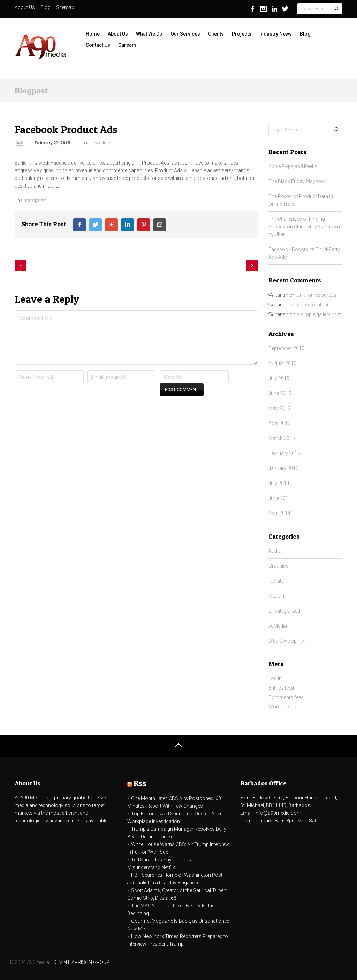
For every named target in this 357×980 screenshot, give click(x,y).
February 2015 (284, 453)
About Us (25, 7)
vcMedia (278, 626)
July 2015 (279, 378)
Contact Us (98, 45)
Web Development (288, 641)
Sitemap (65, 7)
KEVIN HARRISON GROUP (81, 962)
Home (93, 34)
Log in (275, 678)
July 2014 (279, 483)
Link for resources (316, 295)
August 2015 (282, 363)
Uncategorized (34, 200)
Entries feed (281, 688)
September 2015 (286, 348)
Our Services (185, 34)
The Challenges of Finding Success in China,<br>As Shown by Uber (304, 227)
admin (105, 143)
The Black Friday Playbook (298, 181)
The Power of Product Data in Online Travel (301, 200)
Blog (45, 7)
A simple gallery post (319, 314)
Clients (216, 34)
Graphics (279, 566)
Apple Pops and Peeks (293, 166)
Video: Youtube (313, 305)
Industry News (276, 34)
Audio (275, 551)
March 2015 (282, 438)
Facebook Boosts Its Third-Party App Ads (304, 253)
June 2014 (280, 498)
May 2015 (279, 408)
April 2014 (279, 513)
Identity (276, 581)
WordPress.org (285, 707)
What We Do (149, 34)
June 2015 (280, 393)
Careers (127, 45)
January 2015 (283, 468)
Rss (140, 783)
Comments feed (286, 697)
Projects (242, 34)
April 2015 (279, 423)
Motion (276, 596)
